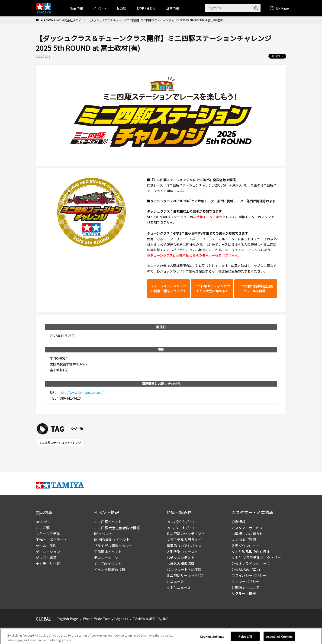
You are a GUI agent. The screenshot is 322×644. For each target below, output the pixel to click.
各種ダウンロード (245, 546)
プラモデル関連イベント (113, 546)
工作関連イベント (108, 552)
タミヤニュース (179, 587)
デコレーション (48, 552)
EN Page (279, 8)
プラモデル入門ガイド (184, 540)
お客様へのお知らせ (247, 534)
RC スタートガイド (181, 528)
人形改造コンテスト (182, 552)
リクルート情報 (244, 593)
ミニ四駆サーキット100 (185, 575)
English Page (67, 619)
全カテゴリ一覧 (48, 563)
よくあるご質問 (244, 540)
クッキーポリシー (245, 581)
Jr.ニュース (175, 581)
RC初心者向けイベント (112, 540)
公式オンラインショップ (251, 563)
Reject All (245, 639)
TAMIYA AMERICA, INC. (151, 619)
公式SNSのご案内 (246, 570)
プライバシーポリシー (249, 575)
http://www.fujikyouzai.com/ (82, 392)
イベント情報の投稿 (110, 570)
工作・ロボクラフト (51, 540)
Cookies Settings (212, 639)
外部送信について (245, 587)
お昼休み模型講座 (180, 563)
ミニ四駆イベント (108, 522)
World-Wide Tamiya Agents (106, 619)
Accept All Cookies (279, 639)
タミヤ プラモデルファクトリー (256, 557)
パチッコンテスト (180, 557)
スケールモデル (48, 534)
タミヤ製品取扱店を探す (251, 552)
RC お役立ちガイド (181, 522)
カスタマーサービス (247, 528)
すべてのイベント (108, 563)
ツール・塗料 (46, 546)
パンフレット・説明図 (184, 570)
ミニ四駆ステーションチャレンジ (60, 442)
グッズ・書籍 (46, 557)
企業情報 (238, 522)
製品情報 (77, 8)
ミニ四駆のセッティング (186, 534)
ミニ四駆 (43, 528)
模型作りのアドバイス (184, 546)
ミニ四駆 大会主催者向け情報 (117, 528)
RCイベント (103, 534)
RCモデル (43, 522)
